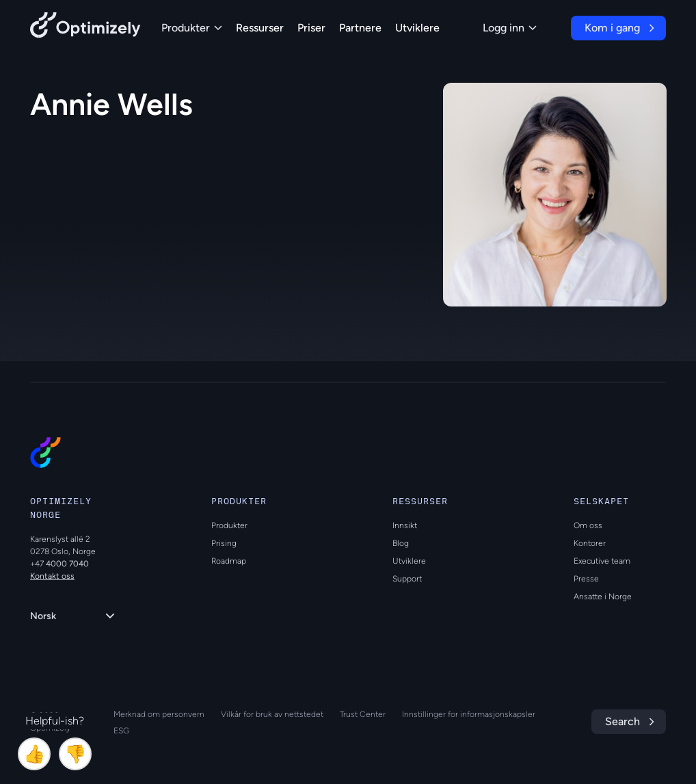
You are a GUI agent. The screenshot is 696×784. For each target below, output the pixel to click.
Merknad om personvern (159, 714)
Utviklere (417, 28)
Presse (586, 579)
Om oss (588, 525)
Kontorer (590, 543)
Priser (311, 28)
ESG (121, 731)
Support (407, 579)
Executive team (602, 561)
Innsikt (405, 525)
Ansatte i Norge (603, 597)
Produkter (192, 28)
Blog (401, 543)
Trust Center (363, 714)
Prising (224, 543)
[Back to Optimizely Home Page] (85, 28)
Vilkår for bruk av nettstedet (272, 714)
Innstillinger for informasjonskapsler (469, 714)
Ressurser (260, 28)
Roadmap (229, 561)
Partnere (360, 28)
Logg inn (510, 28)
